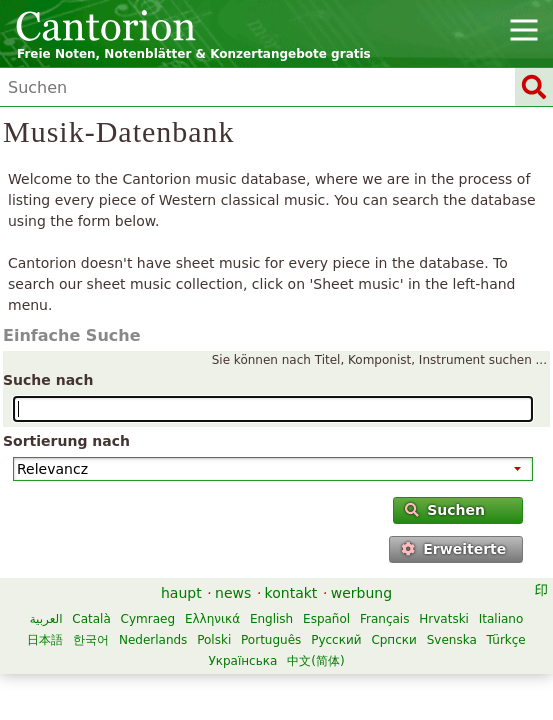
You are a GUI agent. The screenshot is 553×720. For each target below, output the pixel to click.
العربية (46, 619)
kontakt (291, 593)
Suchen (445, 510)
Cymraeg (148, 619)
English (271, 619)
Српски (394, 640)
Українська (242, 661)
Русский (336, 640)
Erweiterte (453, 549)
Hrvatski (444, 619)
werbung (361, 593)
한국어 (91, 640)
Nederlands (153, 640)
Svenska (452, 640)
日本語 (45, 640)
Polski (214, 640)
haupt (181, 593)
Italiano (501, 619)
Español (326, 619)
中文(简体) (315, 661)
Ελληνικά (212, 619)
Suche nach (48, 380)
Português (271, 640)
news (233, 593)
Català (91, 619)
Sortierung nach (66, 441)
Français (384, 619)
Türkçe (506, 640)
